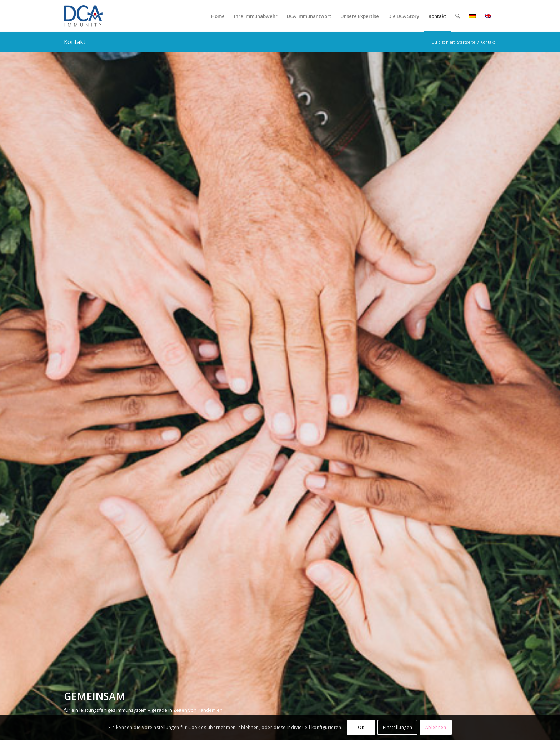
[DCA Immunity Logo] (98, 16)
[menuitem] (218, 16)
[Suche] (458, 16)
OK (361, 727)
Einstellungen (397, 727)
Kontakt (75, 42)
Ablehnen (436, 727)
